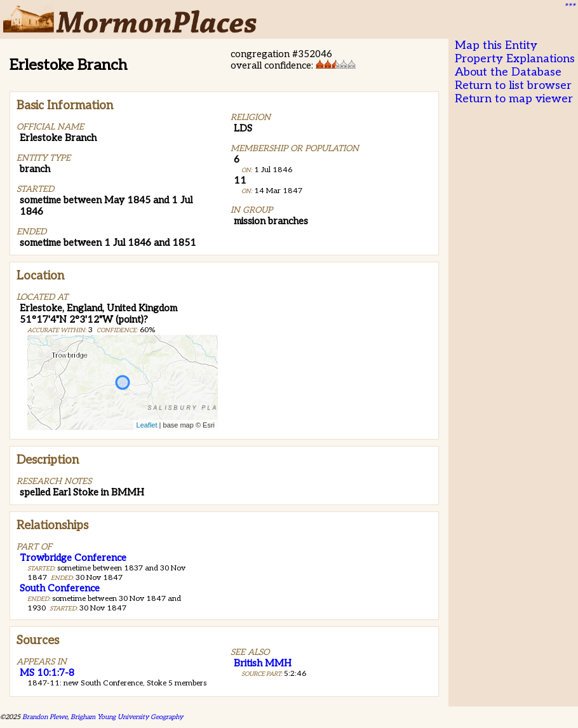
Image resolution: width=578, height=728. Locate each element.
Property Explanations (515, 59)
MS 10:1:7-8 (47, 673)
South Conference (60, 588)
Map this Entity (496, 45)
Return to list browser (513, 85)
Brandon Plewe (45, 717)
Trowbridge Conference (73, 558)
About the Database (508, 72)
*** (569, 7)
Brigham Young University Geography (127, 717)
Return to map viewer (514, 99)
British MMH (263, 663)
